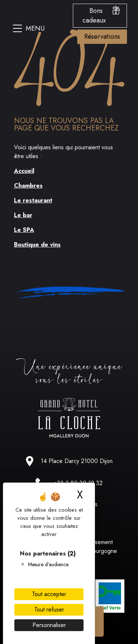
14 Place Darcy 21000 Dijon (77, 461)
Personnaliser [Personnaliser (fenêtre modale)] (49, 625)
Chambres (28, 186)
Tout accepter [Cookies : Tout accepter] (49, 594)
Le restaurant (33, 200)
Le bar (23, 215)
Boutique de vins (37, 245)
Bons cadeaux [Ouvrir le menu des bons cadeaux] (101, 15)
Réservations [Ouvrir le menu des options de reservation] (102, 36)
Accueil (24, 171)
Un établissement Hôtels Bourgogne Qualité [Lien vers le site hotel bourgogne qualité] (94, 551)
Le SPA (24, 230)
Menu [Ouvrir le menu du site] (29, 28)
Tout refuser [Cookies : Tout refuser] (49, 610)
